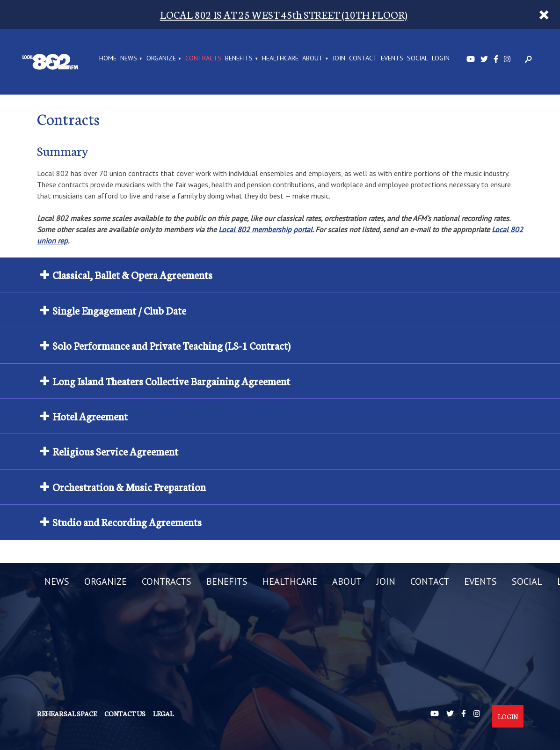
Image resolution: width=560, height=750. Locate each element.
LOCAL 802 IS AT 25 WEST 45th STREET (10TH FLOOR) (284, 14)
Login (508, 716)
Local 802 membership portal (265, 229)
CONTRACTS (203, 59)
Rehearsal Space (67, 713)
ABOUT (313, 59)
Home (108, 59)
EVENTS (392, 59)
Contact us (125, 713)
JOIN (339, 59)
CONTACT (363, 59)
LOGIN (441, 59)
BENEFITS (239, 59)
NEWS (129, 59)
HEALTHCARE (280, 59)
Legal (163, 713)
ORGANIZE (161, 59)
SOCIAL (418, 59)
